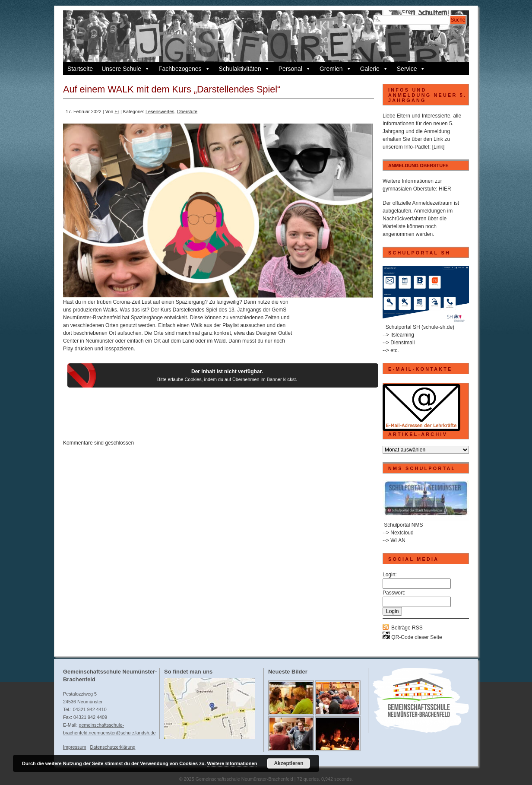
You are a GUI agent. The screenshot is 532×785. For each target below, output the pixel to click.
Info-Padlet (417, 147)
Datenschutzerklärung (112, 747)
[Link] (439, 147)
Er (117, 111)
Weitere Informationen (232, 763)
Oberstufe (187, 111)
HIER (445, 189)
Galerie (374, 69)
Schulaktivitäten (244, 69)
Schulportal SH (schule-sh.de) (420, 327)
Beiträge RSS (407, 628)
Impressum (74, 747)
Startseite (80, 69)
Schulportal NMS (403, 525)
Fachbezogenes (184, 69)
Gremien (336, 69)
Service (411, 69)
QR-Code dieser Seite (412, 637)
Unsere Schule (126, 69)
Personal (295, 69)
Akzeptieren (288, 763)
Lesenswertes (160, 111)
